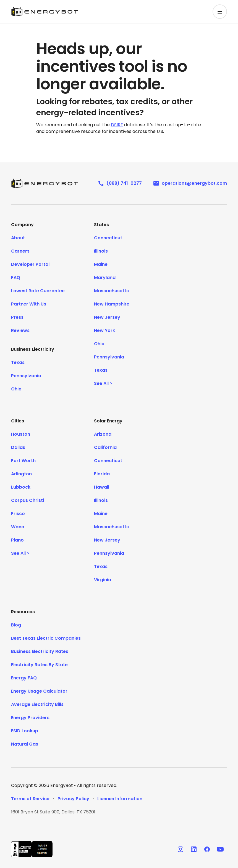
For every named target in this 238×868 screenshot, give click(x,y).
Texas (18, 362)
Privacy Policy (73, 799)
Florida (102, 474)
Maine (101, 264)
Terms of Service (30, 799)
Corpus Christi (28, 500)
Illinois (101, 251)
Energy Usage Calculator (39, 691)
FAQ (16, 278)
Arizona (103, 434)
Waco (18, 527)
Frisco (18, 514)
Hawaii (102, 487)
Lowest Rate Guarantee (38, 291)
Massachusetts (111, 291)
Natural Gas (25, 744)
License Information (120, 799)
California (105, 447)
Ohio (16, 389)
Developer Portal (30, 264)
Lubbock (21, 487)
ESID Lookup (25, 731)
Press (17, 317)
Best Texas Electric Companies (46, 638)
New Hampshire (112, 304)
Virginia (103, 580)
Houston (21, 434)
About (18, 238)
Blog (16, 625)
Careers (20, 251)
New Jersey (107, 317)
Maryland (105, 278)
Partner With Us (29, 304)
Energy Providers (30, 718)
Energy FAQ (24, 678)
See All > (103, 383)
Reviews (20, 330)
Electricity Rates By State (39, 665)
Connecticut (108, 238)
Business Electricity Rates (40, 651)
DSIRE (117, 125)
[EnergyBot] (45, 183)
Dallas (18, 447)
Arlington (21, 474)
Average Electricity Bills (37, 704)
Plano (17, 540)
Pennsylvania (26, 376)
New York (104, 330)
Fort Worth (23, 461)
